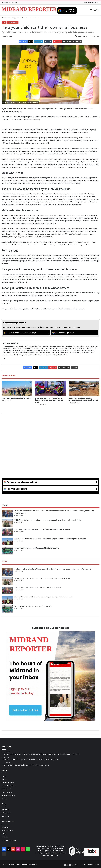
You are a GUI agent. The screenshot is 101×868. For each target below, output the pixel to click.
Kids (10, 18)
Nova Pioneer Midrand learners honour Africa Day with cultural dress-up (42, 529)
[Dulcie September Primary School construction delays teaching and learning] (84, 388)
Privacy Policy (6, 789)
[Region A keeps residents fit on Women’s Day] (17, 388)
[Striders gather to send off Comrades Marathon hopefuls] (7, 551)
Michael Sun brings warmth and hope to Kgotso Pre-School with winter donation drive (49, 400)
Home (4, 18)
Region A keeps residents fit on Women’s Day (17, 398)
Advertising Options (8, 783)
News (97, 864)
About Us (4, 779)
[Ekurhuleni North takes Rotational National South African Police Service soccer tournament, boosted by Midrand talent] (7, 514)
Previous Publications (8, 786)
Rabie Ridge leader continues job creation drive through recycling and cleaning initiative (48, 520)
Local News (5, 810)
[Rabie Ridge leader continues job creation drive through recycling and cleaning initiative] (7, 523)
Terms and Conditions (8, 795)
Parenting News (13, 22)
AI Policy (4, 799)
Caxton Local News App (9, 840)
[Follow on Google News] (75, 333)
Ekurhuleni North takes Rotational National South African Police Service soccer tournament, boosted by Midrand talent (53, 569)
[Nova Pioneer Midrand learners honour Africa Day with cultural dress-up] (7, 532)
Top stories (91, 864)
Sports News (6, 816)
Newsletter (5, 837)
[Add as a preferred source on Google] (67, 10)
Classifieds (5, 827)
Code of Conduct (7, 792)
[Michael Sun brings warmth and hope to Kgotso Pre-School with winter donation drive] (51, 388)
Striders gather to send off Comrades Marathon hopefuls (37, 548)
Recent (4, 561)
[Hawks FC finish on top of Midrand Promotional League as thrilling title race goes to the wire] (7, 541)
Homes (4, 834)
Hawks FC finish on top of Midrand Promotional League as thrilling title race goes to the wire (50, 539)
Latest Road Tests (7, 830)
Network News (6, 813)
